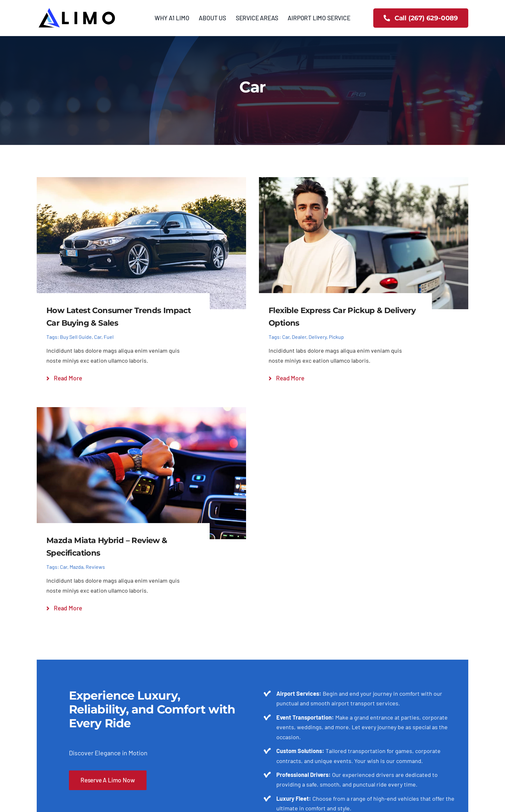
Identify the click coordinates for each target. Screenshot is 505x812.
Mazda (76, 567)
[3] (77, 9)
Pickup (336, 337)
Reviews (95, 567)
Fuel (109, 337)
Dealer (299, 337)
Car (98, 337)
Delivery (318, 337)
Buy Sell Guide (76, 337)
